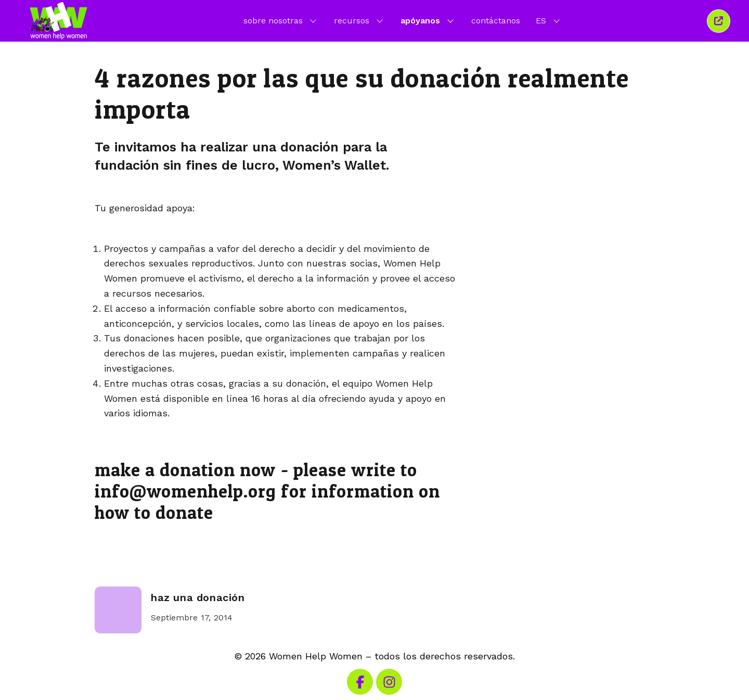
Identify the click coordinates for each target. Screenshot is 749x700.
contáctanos (496, 21)
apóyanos (428, 20)
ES (549, 20)
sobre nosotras (281, 20)
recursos (359, 20)
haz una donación (198, 598)
